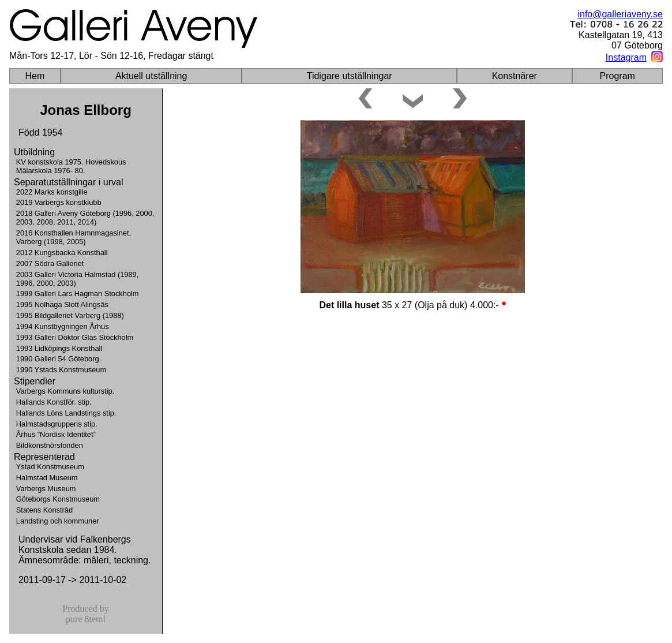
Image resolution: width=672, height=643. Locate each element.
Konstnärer (515, 76)
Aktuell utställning (151, 76)
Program (617, 76)
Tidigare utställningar (350, 76)
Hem (35, 76)
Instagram (626, 57)
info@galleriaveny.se (620, 14)
